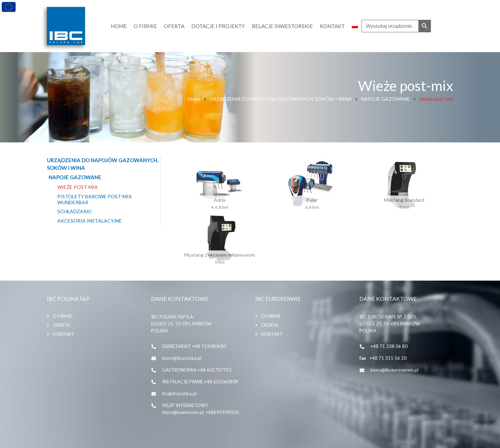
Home (194, 99)
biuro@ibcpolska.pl (182, 358)
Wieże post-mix (77, 187)
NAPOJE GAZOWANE (386, 99)
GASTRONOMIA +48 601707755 (197, 370)
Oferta (61, 325)
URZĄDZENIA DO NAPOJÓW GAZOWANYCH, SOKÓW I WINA (281, 99)
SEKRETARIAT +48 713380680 (194, 346)
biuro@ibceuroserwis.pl (394, 370)
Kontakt (64, 334)
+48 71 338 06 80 (389, 346)
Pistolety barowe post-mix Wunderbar (94, 200)
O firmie (62, 316)
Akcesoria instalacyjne (90, 221)
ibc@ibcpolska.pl (179, 393)
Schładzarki (74, 211)
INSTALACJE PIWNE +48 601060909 (200, 382)
